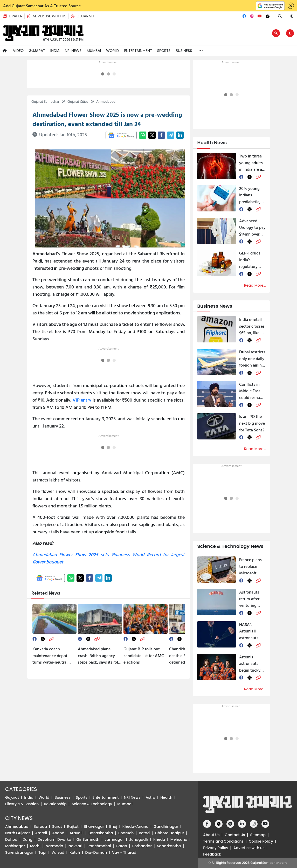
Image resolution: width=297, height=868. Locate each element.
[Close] (291, 6)
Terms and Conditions (223, 841)
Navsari (75, 846)
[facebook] (34, 639)
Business (184, 51)
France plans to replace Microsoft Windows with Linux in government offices (252, 566)
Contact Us (235, 835)
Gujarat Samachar (45, 101)
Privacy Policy (216, 848)
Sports (164, 51)
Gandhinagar (166, 826)
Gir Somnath (88, 839)
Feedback (212, 854)
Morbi (35, 846)
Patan (122, 846)
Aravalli (76, 833)
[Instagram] (252, 16)
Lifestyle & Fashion (22, 804)
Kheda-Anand (136, 826)
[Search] (280, 16)
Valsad (58, 852)
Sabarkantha (169, 846)
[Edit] (276, 33)
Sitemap (258, 835)
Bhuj (113, 826)
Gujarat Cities (75, 101)
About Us (211, 835)
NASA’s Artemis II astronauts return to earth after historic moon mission (252, 631)
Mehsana (179, 839)
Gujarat (37, 51)
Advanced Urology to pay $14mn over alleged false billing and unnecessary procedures (252, 228)
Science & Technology (92, 804)
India (55, 51)
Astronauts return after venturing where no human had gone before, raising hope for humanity (251, 599)
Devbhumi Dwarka (54, 839)
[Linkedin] (242, 824)
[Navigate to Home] (5, 51)
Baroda (40, 826)
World (112, 51)
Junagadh (139, 839)
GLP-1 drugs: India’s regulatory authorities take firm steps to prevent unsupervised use (252, 260)
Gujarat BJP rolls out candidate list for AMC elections (144, 655)
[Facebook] (244, 16)
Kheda (159, 839)
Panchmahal (99, 846)
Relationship (55, 804)
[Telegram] (230, 824)
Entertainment (138, 51)
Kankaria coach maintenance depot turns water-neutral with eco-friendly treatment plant (50, 656)
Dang (27, 839)
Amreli (41, 833)
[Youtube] (260, 16)
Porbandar (142, 846)
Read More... (255, 285)
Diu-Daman (96, 852)
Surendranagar (19, 852)
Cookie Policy (261, 841)
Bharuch (126, 833)
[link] (52, 639)
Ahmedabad (103, 101)
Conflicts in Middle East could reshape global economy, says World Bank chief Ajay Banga (252, 391)
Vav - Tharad (124, 852)
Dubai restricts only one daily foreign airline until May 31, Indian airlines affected (252, 359)
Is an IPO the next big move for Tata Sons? (252, 423)
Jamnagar (114, 839)
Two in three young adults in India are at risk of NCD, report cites (251, 163)
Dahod (11, 839)
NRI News (73, 51)
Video (18, 51)
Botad (144, 833)
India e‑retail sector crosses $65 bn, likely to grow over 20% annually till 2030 (252, 326)
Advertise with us (249, 848)
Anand (58, 833)
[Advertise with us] (49, 16)
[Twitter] (268, 16)
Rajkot (73, 826)
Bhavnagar (94, 826)
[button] (48, 16)
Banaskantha (101, 833)
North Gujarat (18, 833)
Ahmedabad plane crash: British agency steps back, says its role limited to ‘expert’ (99, 656)
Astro (151, 797)
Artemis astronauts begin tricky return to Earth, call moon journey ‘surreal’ (252, 664)
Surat (57, 826)
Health (166, 797)
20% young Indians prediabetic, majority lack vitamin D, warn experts (251, 195)
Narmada (54, 846)
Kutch (75, 852)
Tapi (42, 852)
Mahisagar (15, 846)
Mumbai (94, 51)
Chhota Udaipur (170, 833)
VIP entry (82, 400)
